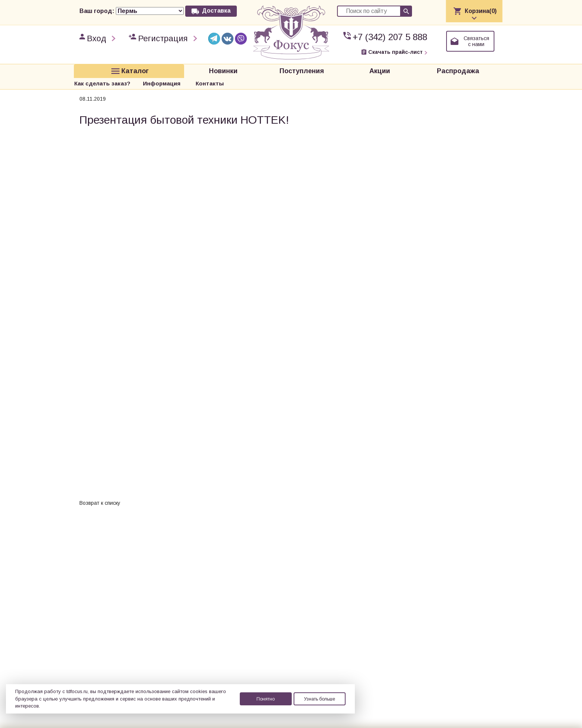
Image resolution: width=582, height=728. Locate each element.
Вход (97, 38)
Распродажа (318, 70)
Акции (264, 70)
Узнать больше (320, 699)
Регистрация (163, 38)
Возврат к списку (100, 489)
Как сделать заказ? (374, 70)
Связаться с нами (476, 41)
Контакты (481, 70)
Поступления (210, 70)
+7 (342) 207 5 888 (390, 37)
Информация (433, 70)
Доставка (216, 11)
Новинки (155, 70)
